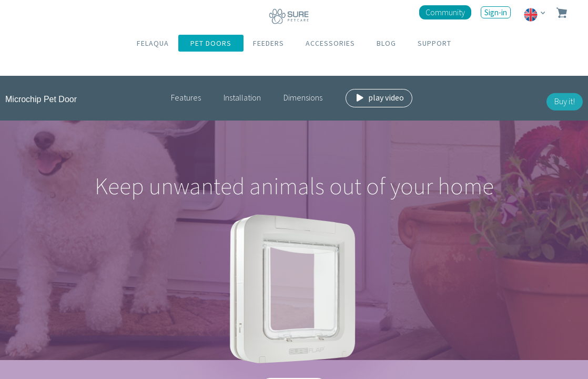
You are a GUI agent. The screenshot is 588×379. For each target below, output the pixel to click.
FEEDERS (268, 43)
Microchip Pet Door (41, 99)
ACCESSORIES (330, 43)
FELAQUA (153, 43)
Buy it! (565, 101)
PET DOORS (211, 43)
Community (445, 12)
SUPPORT (434, 43)
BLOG (386, 43)
